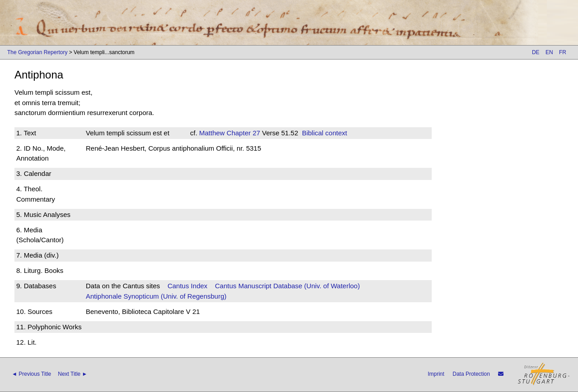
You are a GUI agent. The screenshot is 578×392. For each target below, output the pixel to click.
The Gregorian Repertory (37, 52)
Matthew (212, 133)
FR (563, 52)
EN (549, 52)
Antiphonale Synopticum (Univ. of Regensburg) (156, 296)
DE (536, 52)
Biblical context (325, 133)
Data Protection (471, 374)
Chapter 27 (242, 133)
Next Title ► (72, 374)
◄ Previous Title (31, 374)
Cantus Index (187, 286)
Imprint (436, 374)
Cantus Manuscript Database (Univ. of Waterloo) (287, 286)
